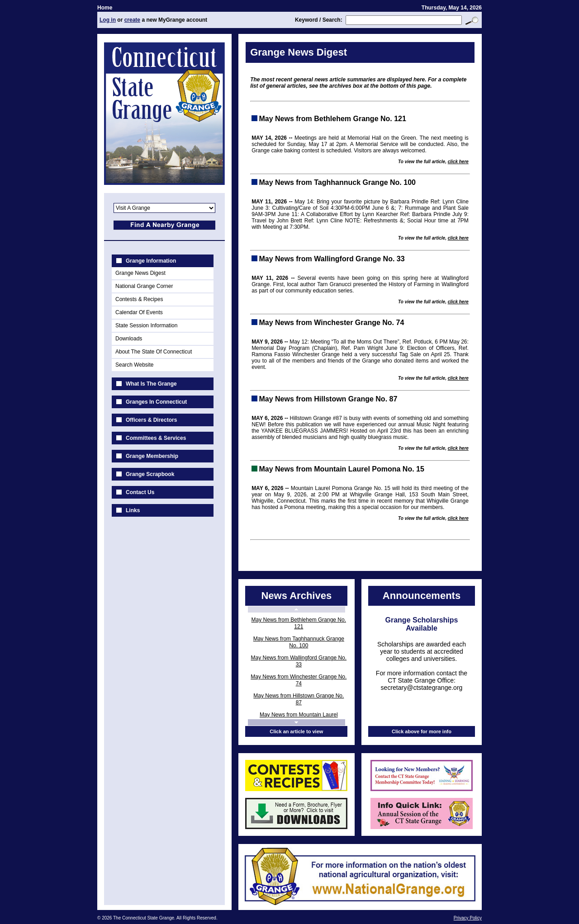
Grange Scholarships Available (422, 624)
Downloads (129, 339)
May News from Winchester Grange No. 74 (299, 680)
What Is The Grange (151, 384)
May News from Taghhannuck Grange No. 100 (299, 642)
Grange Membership (152, 456)
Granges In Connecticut (156, 402)
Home (105, 8)
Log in (108, 20)
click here (458, 162)
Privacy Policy (468, 918)
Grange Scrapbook (150, 474)
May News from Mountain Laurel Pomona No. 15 (299, 718)
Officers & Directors (151, 420)
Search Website (135, 365)
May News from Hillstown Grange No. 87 (299, 699)
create (132, 20)
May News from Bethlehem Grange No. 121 (299, 623)
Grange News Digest (140, 273)
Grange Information (151, 261)
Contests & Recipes (139, 299)
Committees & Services (156, 438)
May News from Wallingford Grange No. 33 (299, 661)
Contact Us (140, 492)
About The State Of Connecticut (154, 352)
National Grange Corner (144, 286)
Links (133, 510)
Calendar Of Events (139, 312)
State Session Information (146, 325)
